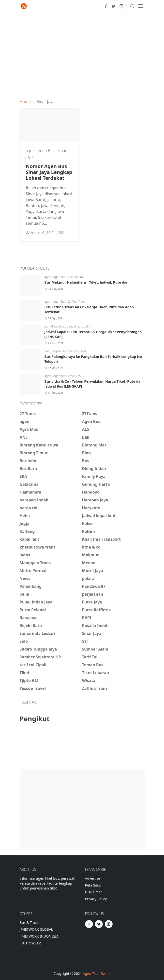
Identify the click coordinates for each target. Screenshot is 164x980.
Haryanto (91, 508)
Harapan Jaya (95, 500)
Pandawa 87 (94, 586)
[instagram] (121, 6)
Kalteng (27, 531)
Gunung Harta (96, 484)
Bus (47, 351)
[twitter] (114, 6)
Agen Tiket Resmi (97, 973)
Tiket (25, 673)
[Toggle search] (132, 6)
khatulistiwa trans (38, 547)
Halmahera (76, 277)
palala (88, 578)
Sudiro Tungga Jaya (38, 649)
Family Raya (94, 476)
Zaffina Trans (77, 302)
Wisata (89, 680)
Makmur (90, 555)
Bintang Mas (94, 445)
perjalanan (59, 351)
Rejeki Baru (31, 626)
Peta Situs (93, 885)
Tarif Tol (90, 657)
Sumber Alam (95, 649)
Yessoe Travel (77, 351)
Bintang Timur (34, 453)
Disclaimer (94, 892)
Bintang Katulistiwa (39, 445)
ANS (24, 437)
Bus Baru (28, 469)
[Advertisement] (82, 52)
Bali (86, 437)
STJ (85, 641)
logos (25, 555)
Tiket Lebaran (96, 673)
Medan (89, 563)
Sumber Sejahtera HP (40, 657)
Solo (24, 641)
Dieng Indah (94, 469)
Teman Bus (93, 665)
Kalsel (88, 523)
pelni (87, 326)
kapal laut (75, 326)
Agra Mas (29, 429)
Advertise (93, 878)
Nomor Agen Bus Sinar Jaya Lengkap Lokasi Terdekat (49, 172)
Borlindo (28, 461)
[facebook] (106, 6)
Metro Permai (33, 571)
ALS (86, 429)
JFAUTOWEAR (30, 943)
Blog (87, 453)
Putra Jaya (92, 602)
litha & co (75, 376)
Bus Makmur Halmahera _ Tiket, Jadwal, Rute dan (87, 282)
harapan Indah (34, 500)
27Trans (90, 414)
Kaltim (89, 531)
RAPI (87, 618)
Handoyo (91, 492)
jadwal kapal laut (56, 326)
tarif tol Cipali (33, 665)
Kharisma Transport (101, 539)
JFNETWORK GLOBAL (36, 929)
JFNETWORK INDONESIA (39, 936)
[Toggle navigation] (141, 6)
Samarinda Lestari (37, 633)
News (25, 578)
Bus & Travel (30, 922)
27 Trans (28, 414)
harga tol (29, 508)
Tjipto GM (29, 680)
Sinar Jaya (92, 633)
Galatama (29, 484)
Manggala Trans (35, 563)
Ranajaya (29, 618)
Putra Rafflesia (97, 610)
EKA (23, 476)
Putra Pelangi (33, 610)
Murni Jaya (93, 571)
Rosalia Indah (95, 626)
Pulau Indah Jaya (36, 602)
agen (31, 151)
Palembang (31, 586)
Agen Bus (47, 151)
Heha (25, 516)
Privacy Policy (96, 899)
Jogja (25, 523)
